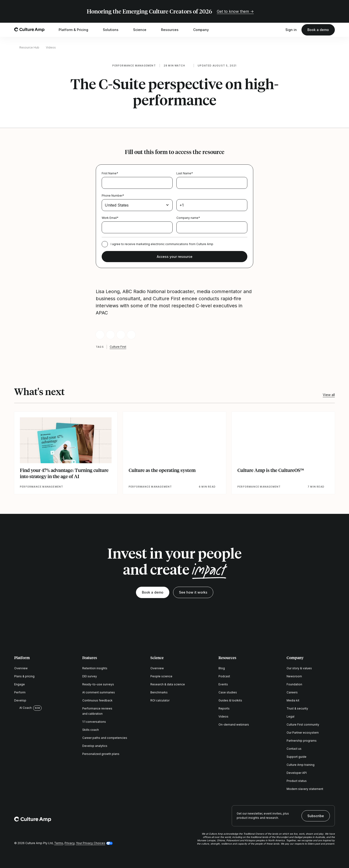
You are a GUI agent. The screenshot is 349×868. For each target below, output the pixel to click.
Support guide (297, 757)
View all (329, 395)
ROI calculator (160, 700)
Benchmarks (159, 692)
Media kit (293, 700)
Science (143, 30)
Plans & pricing (24, 676)
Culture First (118, 347)
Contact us (294, 749)
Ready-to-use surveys (98, 684)
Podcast (224, 676)
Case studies (228, 692)
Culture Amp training (301, 765)
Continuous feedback (97, 700)
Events (223, 684)
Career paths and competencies (105, 738)
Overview (21, 668)
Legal (290, 716)
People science (161, 676)
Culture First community (303, 725)
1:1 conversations (94, 722)
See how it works (193, 592)
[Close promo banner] (332, 11)
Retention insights (95, 668)
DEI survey (90, 676)
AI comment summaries (99, 692)
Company (204, 30)
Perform (20, 692)
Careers (292, 692)
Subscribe (316, 816)
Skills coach (91, 730)
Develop (20, 700)
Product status (297, 781)
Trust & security (297, 708)
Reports (224, 708)
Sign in (291, 30)
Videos (51, 47)
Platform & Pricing (76, 30)
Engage (20, 684)
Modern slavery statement (305, 789)
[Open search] (278, 30)
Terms (59, 843)
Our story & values (299, 668)
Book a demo (318, 30)
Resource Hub (29, 47)
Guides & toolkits (230, 700)
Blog (222, 668)
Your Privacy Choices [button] (91, 843)
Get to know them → (235, 11)
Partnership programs (302, 741)
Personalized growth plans (101, 754)
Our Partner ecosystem (303, 733)
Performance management (134, 66)
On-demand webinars (234, 725)
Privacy (70, 843)
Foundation (294, 684)
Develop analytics (95, 746)
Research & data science (168, 684)
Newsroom (294, 676)
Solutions (114, 30)
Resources (173, 30)
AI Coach (23, 708)
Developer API (297, 773)
